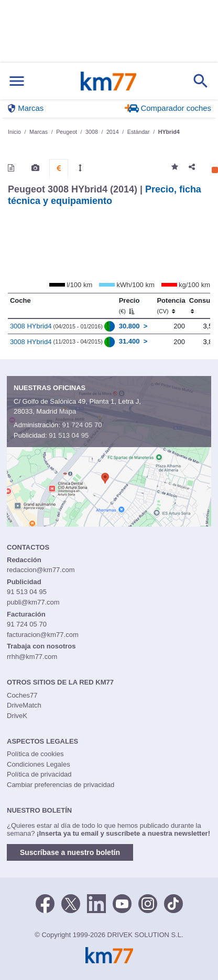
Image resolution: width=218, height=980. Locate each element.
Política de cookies (35, 754)
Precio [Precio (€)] (129, 305)
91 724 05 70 (82, 425)
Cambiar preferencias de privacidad (61, 785)
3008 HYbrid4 (31, 326)
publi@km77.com (33, 602)
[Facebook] (45, 903)
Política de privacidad (39, 774)
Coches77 (22, 695)
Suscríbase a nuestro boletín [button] (70, 852)
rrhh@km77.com (32, 657)
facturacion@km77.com (43, 635)
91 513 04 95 (69, 435)
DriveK (17, 716)
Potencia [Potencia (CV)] (171, 305)
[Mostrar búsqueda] (201, 81)
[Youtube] (122, 903)
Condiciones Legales (39, 764)
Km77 (108, 81)
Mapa (68, 411)
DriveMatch (24, 705)
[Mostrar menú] (17, 81)
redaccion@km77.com (41, 570)
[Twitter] (71, 903)
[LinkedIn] (96, 903)
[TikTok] (173, 903)
